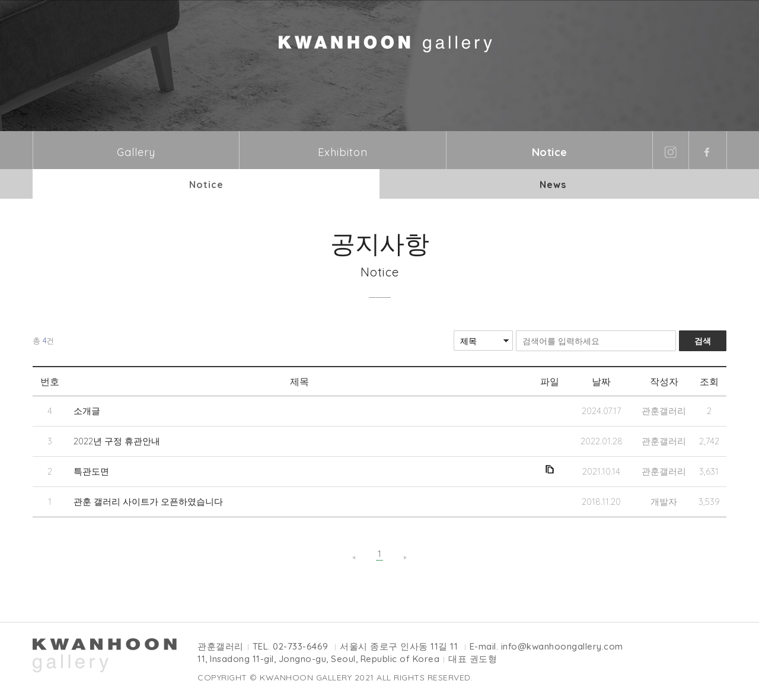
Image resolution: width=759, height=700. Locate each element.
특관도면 (91, 471)
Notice (550, 152)
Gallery (136, 152)
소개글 (87, 411)
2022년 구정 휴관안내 (117, 441)
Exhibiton (343, 152)
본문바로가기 (0, 0)
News (553, 184)
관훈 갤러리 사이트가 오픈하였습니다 (148, 502)
